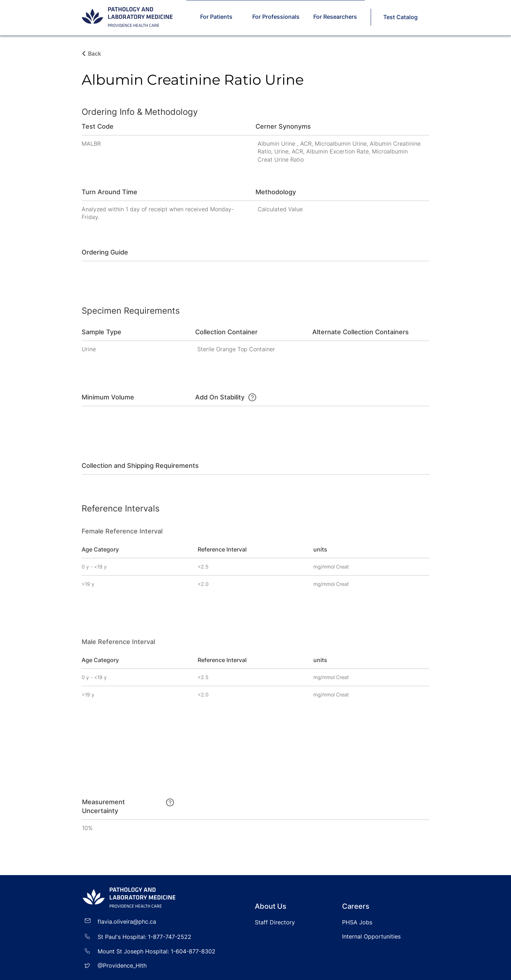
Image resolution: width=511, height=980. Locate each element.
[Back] (97, 54)
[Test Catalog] (401, 17)
